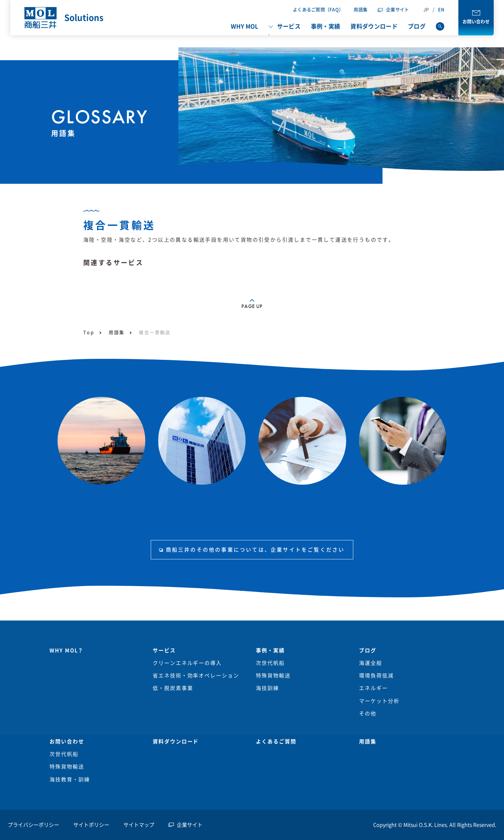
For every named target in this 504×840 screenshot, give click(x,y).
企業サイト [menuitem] (190, 825)
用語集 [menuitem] (368, 742)
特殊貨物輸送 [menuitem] (273, 676)
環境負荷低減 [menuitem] (376, 676)
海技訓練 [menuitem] (267, 688)
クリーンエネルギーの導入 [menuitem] (187, 663)
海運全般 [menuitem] (371, 663)
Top (89, 332)
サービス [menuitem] (289, 26)
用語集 (360, 10)
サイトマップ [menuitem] (139, 825)
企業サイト (397, 10)
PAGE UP (252, 306)
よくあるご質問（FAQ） (318, 10)
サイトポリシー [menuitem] (91, 825)
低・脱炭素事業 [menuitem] (173, 688)
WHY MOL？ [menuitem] (67, 650)
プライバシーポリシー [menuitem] (33, 825)
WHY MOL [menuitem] (244, 26)
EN (441, 10)
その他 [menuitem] (368, 714)
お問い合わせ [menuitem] (67, 742)
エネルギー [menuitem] (373, 688)
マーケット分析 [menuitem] (379, 701)
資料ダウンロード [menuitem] (374, 26)
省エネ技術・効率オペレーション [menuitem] (196, 676)
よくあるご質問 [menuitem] (276, 742)
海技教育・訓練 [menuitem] (70, 779)
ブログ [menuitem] (417, 26)
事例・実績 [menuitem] (326, 26)
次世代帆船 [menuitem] (270, 663)
